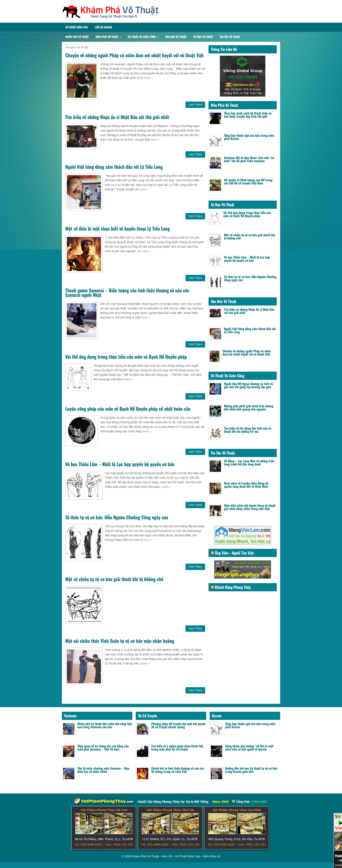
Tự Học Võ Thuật (203, 37)
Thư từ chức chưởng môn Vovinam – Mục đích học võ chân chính (103, 770)
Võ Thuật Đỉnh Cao (76, 27)
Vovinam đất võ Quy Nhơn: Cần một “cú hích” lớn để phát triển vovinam (249, 159)
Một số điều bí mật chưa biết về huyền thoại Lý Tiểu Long (118, 229)
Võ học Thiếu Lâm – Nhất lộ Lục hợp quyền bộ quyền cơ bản (120, 464)
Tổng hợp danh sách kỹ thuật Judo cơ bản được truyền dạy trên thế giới (248, 115)
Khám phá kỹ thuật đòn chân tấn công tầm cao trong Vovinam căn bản (105, 725)
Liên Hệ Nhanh (103, 27)
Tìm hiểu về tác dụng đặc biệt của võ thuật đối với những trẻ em (248, 430)
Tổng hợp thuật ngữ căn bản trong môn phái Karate (249, 137)
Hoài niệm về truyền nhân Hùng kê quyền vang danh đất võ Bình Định (246, 485)
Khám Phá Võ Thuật (77, 37)
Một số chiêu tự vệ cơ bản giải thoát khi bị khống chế (114, 579)
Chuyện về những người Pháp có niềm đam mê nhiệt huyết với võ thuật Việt (135, 55)
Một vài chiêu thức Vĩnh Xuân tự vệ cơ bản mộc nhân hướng (120, 641)
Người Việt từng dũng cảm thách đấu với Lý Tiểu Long (114, 167)
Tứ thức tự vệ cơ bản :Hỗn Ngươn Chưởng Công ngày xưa (117, 517)
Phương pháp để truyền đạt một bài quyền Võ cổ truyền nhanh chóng (178, 725)
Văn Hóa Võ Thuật (176, 37)
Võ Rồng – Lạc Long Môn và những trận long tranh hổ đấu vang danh (249, 462)
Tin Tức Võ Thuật (230, 37)
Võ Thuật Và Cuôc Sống (145, 36)
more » (149, 78)
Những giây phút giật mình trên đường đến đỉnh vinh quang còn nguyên (249, 407)
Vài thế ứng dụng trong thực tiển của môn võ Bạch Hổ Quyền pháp (126, 357)
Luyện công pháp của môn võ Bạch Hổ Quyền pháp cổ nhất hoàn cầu (128, 409)
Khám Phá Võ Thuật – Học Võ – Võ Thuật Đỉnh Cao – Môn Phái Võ (176, 856)
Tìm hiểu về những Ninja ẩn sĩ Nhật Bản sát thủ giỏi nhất (117, 117)
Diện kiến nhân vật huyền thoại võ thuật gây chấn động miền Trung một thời (250, 507)
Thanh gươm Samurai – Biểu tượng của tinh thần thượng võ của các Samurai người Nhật (127, 293)
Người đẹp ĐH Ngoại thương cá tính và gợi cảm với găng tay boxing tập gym (248, 385)
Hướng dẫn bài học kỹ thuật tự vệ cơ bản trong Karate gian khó (251, 770)
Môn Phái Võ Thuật (110, 36)
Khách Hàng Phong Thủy (233, 587)
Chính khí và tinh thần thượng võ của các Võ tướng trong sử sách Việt (178, 770)
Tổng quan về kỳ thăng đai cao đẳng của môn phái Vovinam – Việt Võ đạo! (103, 747)
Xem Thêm (195, 105)
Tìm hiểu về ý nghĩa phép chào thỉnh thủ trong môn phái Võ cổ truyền (177, 747)
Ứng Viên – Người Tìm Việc (234, 553)
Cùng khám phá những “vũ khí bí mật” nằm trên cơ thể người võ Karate (250, 747)
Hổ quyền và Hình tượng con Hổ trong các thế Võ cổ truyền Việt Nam (248, 181)
